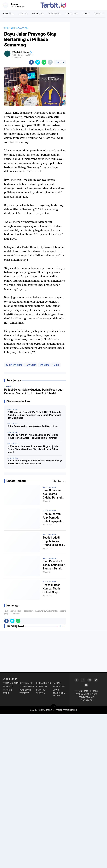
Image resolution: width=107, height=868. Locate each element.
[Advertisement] (88, 36)
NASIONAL (8, 14)
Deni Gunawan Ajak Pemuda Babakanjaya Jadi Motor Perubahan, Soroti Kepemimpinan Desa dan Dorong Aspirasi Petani (54, 518)
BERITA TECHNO (43, 683)
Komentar (60, 62)
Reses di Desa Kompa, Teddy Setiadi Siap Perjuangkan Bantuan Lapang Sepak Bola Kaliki (53, 589)
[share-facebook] (31, 62)
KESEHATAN (72, 14)
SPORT (86, 14)
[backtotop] (53, 707)
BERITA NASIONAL (14, 365)
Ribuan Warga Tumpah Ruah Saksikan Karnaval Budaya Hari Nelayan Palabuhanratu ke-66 (35, 462)
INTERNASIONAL (27, 686)
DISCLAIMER (86, 700)
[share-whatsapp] (44, 62)
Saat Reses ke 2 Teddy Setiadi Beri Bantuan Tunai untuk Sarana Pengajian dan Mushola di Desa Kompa (54, 565)
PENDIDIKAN (25, 690)
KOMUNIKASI (59, 686)
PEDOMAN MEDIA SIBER (86, 694)
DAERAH (23, 14)
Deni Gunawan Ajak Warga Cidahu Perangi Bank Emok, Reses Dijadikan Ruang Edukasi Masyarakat (54, 494)
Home (7, 28)
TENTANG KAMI (81, 691)
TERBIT (56, 365)
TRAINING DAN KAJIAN (60, 694)
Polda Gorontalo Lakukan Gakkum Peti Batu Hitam (33, 426)
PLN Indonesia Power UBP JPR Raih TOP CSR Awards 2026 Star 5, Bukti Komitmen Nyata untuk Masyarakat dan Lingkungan (34, 415)
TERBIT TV (100, 14)
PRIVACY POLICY (86, 697)
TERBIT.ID (40, 693)
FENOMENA (55, 14)
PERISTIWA (38, 14)
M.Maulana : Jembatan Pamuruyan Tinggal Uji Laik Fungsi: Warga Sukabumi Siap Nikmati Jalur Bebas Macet (33, 449)
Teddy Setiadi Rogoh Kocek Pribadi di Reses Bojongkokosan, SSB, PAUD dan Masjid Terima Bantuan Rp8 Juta (54, 541)
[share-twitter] (38, 62)
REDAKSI (94, 691)
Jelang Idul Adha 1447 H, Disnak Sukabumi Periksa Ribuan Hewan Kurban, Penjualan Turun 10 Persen (33, 436)
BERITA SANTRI (26, 683)
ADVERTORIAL (50, 487)
